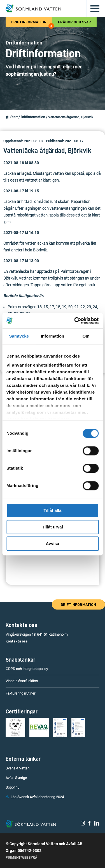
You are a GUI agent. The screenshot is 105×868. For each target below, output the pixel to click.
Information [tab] (53, 336)
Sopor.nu (12, 787)
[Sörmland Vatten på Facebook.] (89, 824)
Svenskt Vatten (17, 768)
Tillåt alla (53, 510)
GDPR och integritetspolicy (27, 669)
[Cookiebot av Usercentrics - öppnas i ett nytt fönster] (75, 321)
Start (14, 117)
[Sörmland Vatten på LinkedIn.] (97, 824)
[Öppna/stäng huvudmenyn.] (93, 8)
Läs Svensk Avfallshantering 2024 (37, 797)
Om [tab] (86, 336)
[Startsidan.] (7, 117)
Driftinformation (32, 24)
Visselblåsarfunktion (22, 681)
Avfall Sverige (16, 778)
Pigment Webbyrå (21, 858)
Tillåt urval (53, 527)
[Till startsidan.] (33, 8)
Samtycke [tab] (19, 336)
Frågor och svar (74, 22)
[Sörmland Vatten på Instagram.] (83, 824)
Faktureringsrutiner (20, 693)
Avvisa (53, 544)
